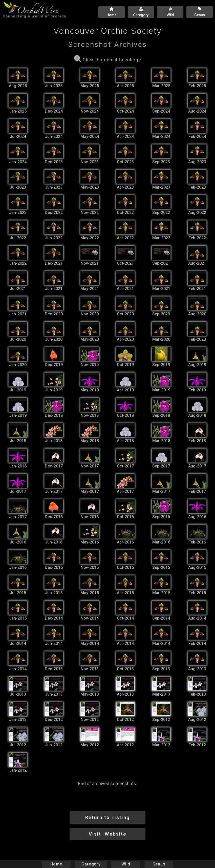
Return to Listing (107, 817)
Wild (126, 864)
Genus (159, 864)
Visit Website (108, 834)
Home (56, 864)
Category (91, 864)
